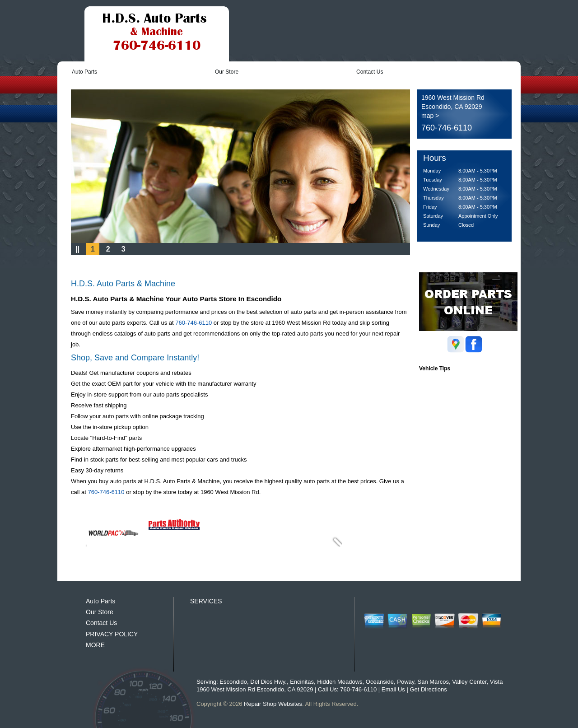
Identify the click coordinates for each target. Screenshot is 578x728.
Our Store (227, 72)
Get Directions (428, 689)
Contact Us (370, 72)
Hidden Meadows (340, 682)
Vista (496, 682)
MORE (95, 645)
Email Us (393, 689)
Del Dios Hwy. (268, 682)
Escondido (233, 682)
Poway (406, 682)
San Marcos (433, 682)
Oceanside (380, 682)
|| (77, 249)
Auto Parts (84, 72)
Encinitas (302, 682)
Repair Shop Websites (273, 704)
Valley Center (469, 682)
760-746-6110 (447, 128)
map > (430, 116)
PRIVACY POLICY (112, 634)
